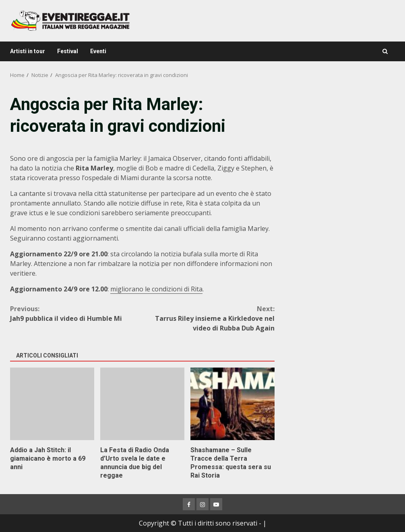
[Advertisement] (340, 143)
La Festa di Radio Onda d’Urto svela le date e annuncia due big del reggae (142, 404)
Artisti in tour (28, 51)
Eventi (98, 51)
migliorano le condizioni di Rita (156, 289)
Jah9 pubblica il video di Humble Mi (76, 313)
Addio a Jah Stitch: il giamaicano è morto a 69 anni (52, 404)
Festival (68, 51)
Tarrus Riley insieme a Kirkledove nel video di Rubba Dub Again (208, 318)
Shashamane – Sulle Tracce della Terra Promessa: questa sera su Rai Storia (232, 404)
